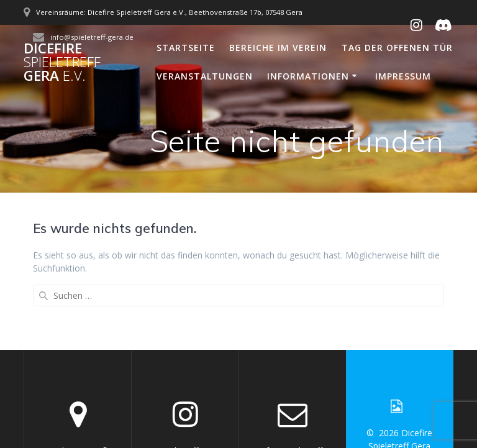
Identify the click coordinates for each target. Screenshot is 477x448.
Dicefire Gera (62, 62)
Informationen (308, 76)
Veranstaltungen (205, 76)
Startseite (186, 48)
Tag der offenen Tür (397, 48)
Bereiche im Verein (278, 48)
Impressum (403, 76)
